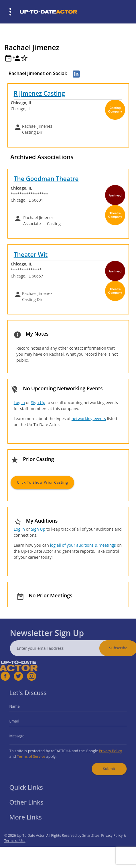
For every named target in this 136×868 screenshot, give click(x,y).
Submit (102, 762)
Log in (19, 402)
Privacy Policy (103, 748)
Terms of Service (37, 752)
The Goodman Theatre (46, 179)
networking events (89, 419)
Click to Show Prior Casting (42, 482)
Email (23, 723)
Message (26, 735)
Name (24, 711)
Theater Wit (31, 255)
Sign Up (38, 402)
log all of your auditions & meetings (83, 545)
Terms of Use (15, 852)
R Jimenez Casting (39, 93)
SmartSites (91, 847)
